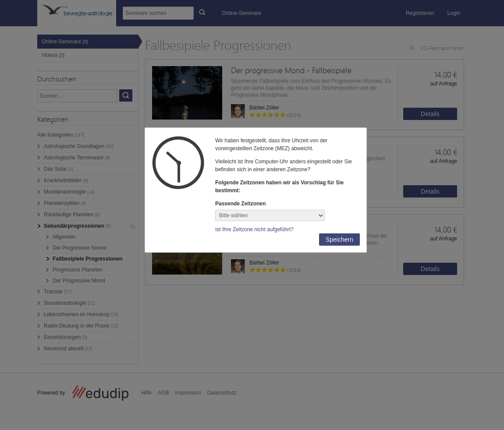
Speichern (339, 240)
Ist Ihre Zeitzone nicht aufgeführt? (254, 229)
